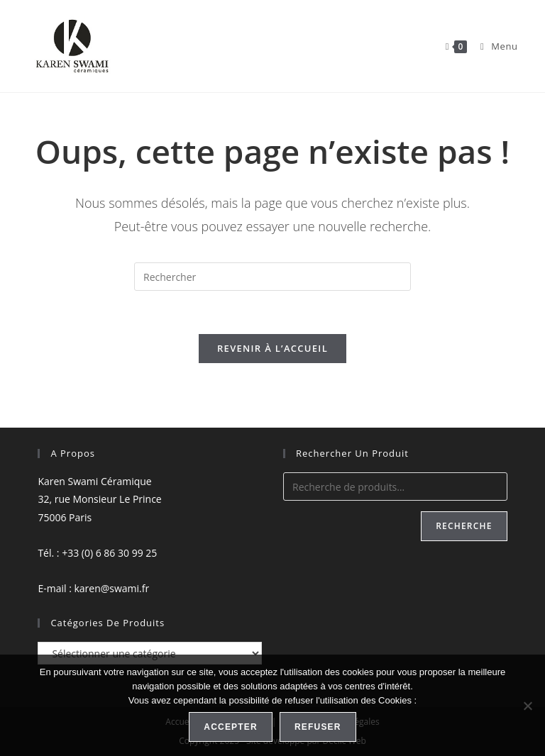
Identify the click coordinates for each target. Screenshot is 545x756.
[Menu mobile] (494, 46)
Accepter (231, 727)
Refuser (318, 727)
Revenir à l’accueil (272, 348)
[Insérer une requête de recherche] (272, 277)
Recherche (464, 526)
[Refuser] (527, 706)
